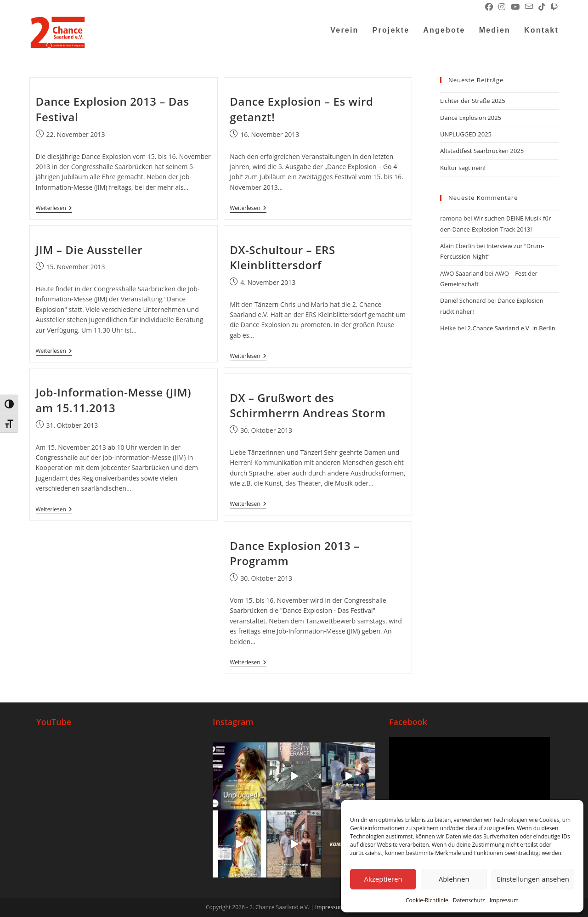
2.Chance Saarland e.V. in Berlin (512, 328)
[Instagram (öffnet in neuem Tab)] (502, 7)
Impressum (504, 900)
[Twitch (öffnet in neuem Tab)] (553, 7)
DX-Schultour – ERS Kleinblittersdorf (282, 258)
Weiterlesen (54, 208)
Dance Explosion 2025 (471, 118)
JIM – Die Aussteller (89, 250)
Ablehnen (454, 879)
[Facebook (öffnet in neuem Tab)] (489, 7)
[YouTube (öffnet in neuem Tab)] (515, 7)
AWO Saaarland (462, 273)
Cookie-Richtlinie (427, 900)
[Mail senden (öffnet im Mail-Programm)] (529, 7)
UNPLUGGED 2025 (466, 134)
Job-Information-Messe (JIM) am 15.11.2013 (114, 400)
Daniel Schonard (463, 300)
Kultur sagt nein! (463, 168)
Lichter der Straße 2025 (473, 101)
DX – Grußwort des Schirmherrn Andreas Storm (308, 405)
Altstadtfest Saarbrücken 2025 (482, 151)
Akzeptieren (383, 879)
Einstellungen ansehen (533, 879)
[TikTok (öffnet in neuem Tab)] (542, 7)
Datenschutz (469, 900)
